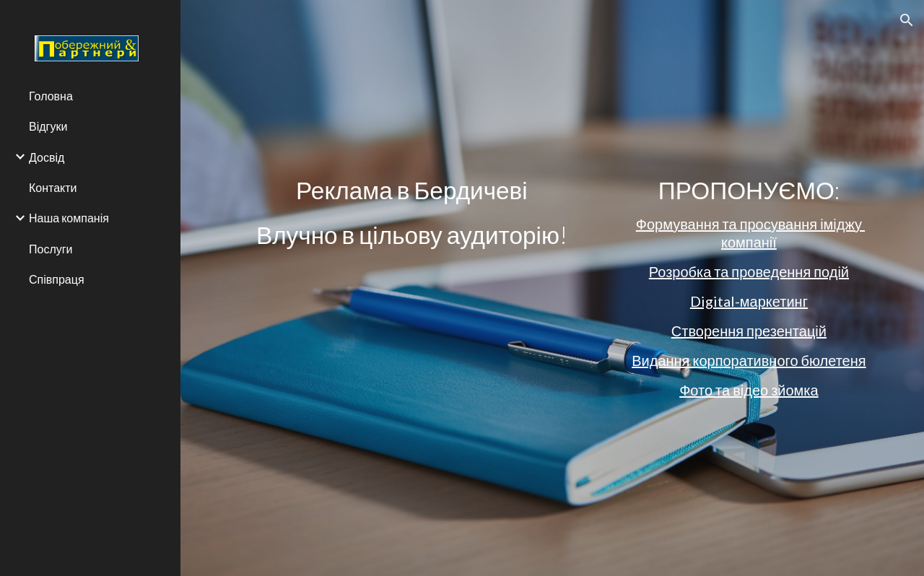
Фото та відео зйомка (749, 390)
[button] (907, 20)
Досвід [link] (47, 157)
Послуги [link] (51, 249)
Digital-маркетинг (749, 301)
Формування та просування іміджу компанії (750, 233)
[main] (412, 212)
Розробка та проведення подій (749, 271)
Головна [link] (51, 96)
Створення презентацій (749, 331)
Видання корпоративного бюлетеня (749, 360)
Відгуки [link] (48, 126)
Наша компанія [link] (69, 218)
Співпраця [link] (57, 279)
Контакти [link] (53, 187)
